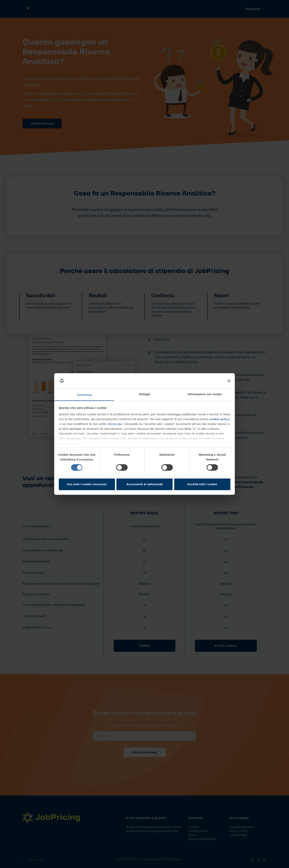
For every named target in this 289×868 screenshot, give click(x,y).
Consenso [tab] (84, 395)
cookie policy (220, 419)
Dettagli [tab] (144, 394)
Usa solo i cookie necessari (87, 484)
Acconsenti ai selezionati (145, 484)
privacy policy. (70, 443)
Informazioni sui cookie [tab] (205, 394)
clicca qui (115, 424)
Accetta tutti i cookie (202, 484)
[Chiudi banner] (229, 381)
